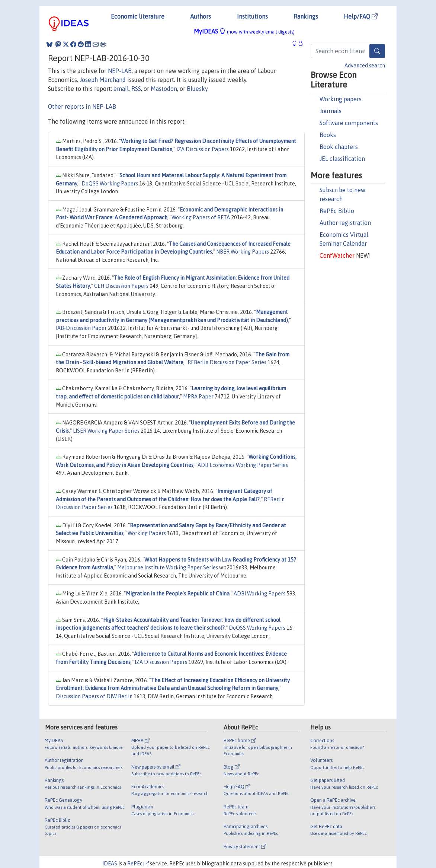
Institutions (252, 16)
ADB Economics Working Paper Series (243, 465)
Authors (201, 16)
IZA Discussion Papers (203, 149)
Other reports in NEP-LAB (82, 106)
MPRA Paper (198, 397)
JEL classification (342, 159)
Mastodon (164, 89)
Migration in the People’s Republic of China (178, 594)
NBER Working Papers (243, 252)
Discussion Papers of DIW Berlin (94, 696)
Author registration (345, 223)
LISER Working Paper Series (106, 431)
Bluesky (197, 89)
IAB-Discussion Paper (81, 328)
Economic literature (138, 16)
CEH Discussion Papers (121, 286)
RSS (136, 89)
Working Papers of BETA (201, 217)
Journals (331, 111)
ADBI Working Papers (259, 594)
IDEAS (110, 864)
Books (328, 135)
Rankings (306, 16)
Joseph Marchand (103, 80)
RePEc (138, 864)
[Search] (377, 51)
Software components (349, 123)
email (121, 89)
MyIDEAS (244, 31)
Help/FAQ (361, 16)
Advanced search (365, 66)
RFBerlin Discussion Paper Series (227, 362)
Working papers (341, 99)
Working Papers (147, 533)
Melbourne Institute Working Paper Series (168, 567)
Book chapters (339, 147)
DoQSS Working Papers (110, 184)
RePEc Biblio (337, 211)
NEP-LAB (120, 71)
